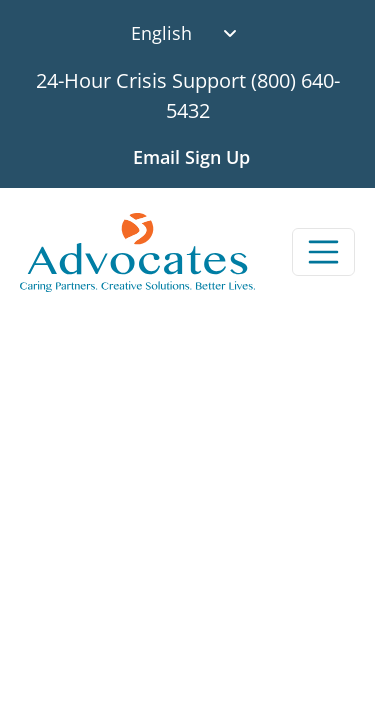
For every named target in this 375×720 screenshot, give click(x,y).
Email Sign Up (191, 157)
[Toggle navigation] (324, 252)
